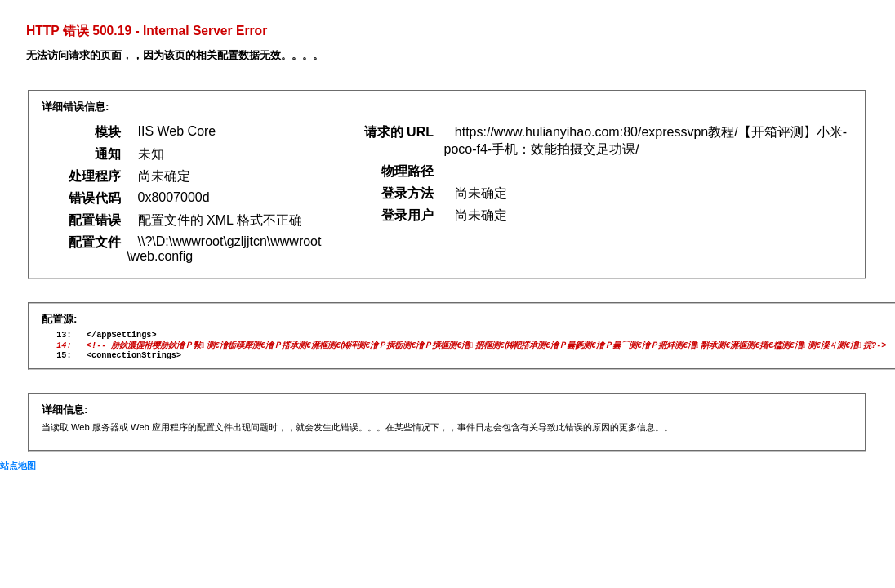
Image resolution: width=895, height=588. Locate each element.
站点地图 (18, 471)
